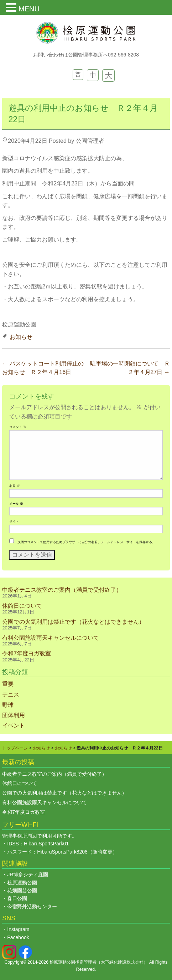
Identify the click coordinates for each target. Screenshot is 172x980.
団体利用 (14, 715)
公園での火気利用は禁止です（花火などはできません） (73, 622)
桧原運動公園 (22, 883)
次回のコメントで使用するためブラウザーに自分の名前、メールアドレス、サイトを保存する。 (86, 542)
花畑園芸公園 (22, 890)
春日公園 (17, 898)
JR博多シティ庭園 (28, 875)
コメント (18, 427)
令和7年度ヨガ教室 (27, 653)
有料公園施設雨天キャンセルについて (51, 638)
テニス (11, 695)
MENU (29, 9)
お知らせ (21, 337)
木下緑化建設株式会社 (122, 962)
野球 (8, 705)
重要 (8, 684)
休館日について (22, 606)
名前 (14, 486)
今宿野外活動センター (32, 906)
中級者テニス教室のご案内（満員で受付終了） (62, 590)
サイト (14, 521)
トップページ (15, 748)
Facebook (18, 937)
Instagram (18, 929)
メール (16, 504)
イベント (14, 725)
